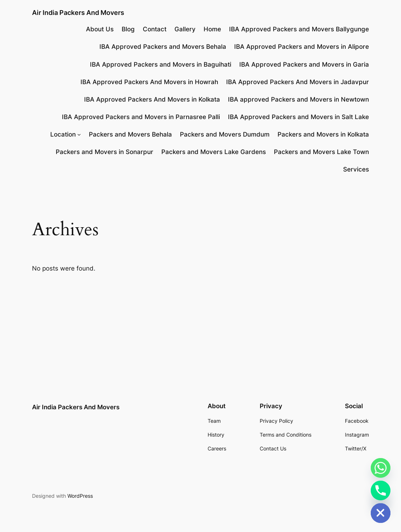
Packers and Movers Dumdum (225, 134)
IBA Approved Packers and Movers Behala (163, 47)
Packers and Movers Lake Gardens (214, 152)
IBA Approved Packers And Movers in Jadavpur (298, 82)
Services (356, 169)
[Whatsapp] (381, 468)
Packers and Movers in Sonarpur (105, 152)
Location (63, 134)
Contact (155, 29)
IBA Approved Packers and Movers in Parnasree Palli (141, 117)
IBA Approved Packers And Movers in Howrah (149, 82)
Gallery (185, 29)
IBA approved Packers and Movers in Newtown (298, 99)
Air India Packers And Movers (78, 12)
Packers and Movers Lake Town (321, 152)
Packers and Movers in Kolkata (323, 134)
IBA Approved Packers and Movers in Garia (304, 64)
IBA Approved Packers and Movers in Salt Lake (298, 117)
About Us (100, 29)
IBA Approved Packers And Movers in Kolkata (152, 99)
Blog (128, 29)
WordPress (80, 496)
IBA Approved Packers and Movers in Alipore (302, 47)
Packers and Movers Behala (130, 134)
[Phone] (381, 490)
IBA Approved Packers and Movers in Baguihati (161, 64)
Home (212, 29)
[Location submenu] (79, 134)
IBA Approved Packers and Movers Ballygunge (299, 29)
